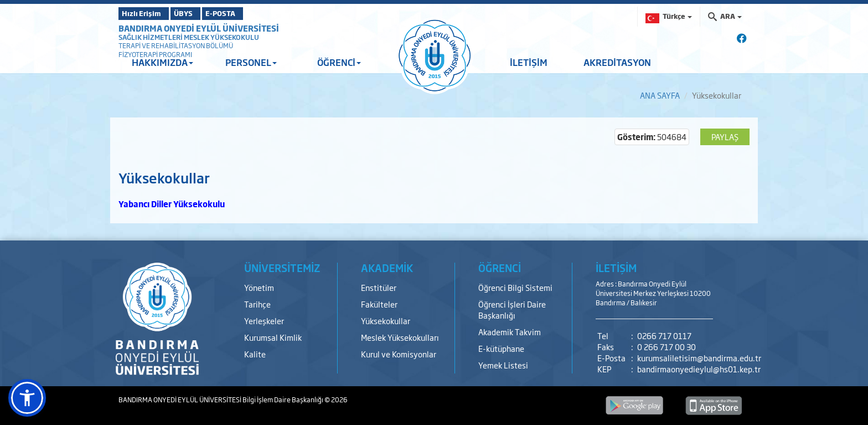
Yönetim (259, 287)
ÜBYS (200, 13)
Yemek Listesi (503, 365)
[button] (27, 398)
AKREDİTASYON (617, 62)
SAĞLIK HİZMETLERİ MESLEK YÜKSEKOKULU (189, 37)
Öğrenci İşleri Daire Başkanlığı (512, 309)
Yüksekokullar (386, 321)
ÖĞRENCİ (339, 62)
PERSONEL (251, 62)
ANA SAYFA (660, 95)
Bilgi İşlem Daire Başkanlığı (283, 400)
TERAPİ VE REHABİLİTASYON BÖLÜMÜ (176, 45)
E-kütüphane (501, 348)
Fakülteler (379, 304)
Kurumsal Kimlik (273, 337)
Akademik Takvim (510, 332)
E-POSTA (251, 13)
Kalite (255, 354)
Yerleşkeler (264, 321)
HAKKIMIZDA (162, 62)
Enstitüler (379, 287)
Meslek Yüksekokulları (400, 337)
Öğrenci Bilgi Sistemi (515, 287)
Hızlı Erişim (146, 13)
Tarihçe (257, 304)
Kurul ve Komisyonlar (399, 354)
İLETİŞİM (529, 62)
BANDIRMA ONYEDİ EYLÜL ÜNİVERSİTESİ (199, 28)
